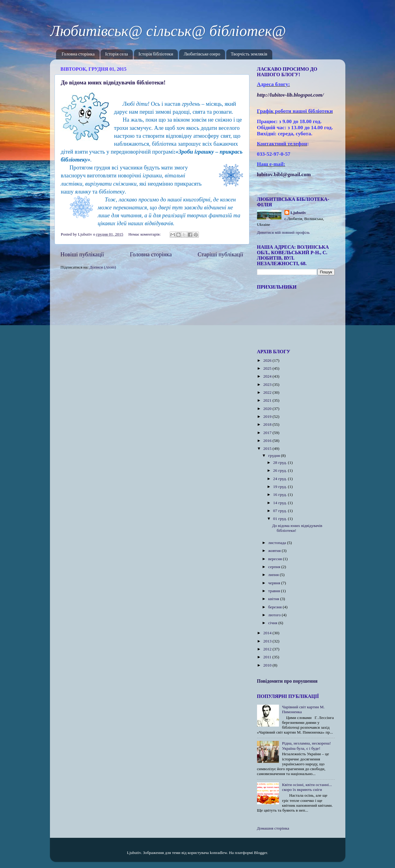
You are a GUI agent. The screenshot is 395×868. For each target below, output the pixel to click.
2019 (268, 416)
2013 (268, 641)
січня (273, 623)
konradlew (218, 853)
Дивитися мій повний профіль (283, 232)
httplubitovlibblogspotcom (291, 95)
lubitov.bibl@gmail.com (284, 174)
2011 (268, 657)
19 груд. (281, 487)
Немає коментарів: (145, 234)
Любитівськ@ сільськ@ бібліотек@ (168, 31)
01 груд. (281, 519)
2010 (268, 665)
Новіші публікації (82, 254)
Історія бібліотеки (156, 54)
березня (276, 607)
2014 (268, 633)
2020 (268, 409)
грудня (275, 455)
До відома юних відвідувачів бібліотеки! (113, 82)
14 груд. (281, 503)
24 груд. (281, 479)
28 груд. (281, 462)
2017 (268, 433)
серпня (275, 567)
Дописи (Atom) (103, 267)
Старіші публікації (220, 254)
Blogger (261, 853)
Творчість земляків (249, 54)
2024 (268, 376)
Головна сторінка (78, 54)
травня (275, 591)
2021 (268, 400)
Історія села (116, 54)
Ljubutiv (298, 213)
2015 (268, 448)
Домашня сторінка (273, 828)
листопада (278, 543)
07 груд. (281, 511)
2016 (268, 441)
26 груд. (281, 470)
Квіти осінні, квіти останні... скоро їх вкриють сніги (307, 787)
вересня (276, 559)
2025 (268, 368)
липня (274, 575)
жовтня (275, 551)
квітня (274, 599)
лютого (275, 615)
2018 (268, 424)
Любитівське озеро (202, 54)
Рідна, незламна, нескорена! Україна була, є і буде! (307, 746)
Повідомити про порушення (287, 681)
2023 (268, 384)
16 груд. (281, 494)
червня (275, 583)
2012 (268, 649)
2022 (268, 392)
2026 (268, 360)
